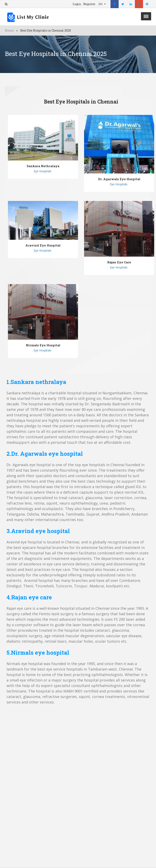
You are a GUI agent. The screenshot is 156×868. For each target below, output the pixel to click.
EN (101, 4)
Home (9, 30)
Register (89, 4)
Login (77, 4)
